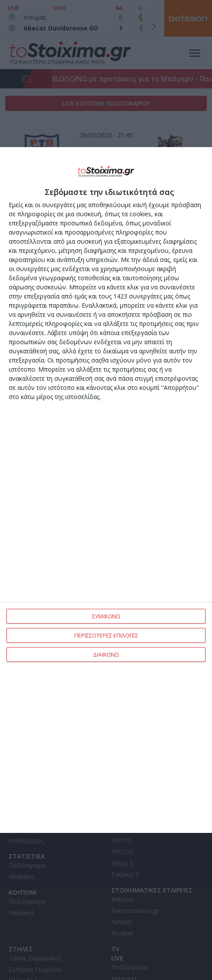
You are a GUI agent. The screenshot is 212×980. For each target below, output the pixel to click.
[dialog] (106, 490)
